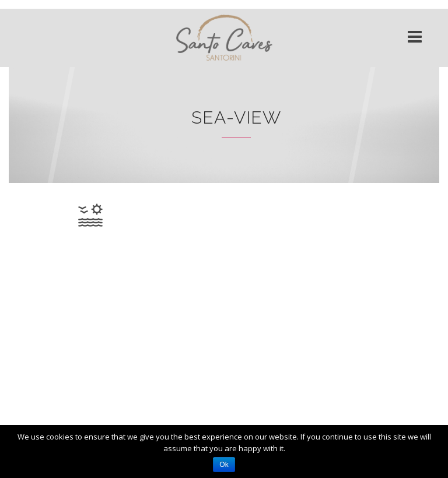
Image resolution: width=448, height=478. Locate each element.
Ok (224, 465)
